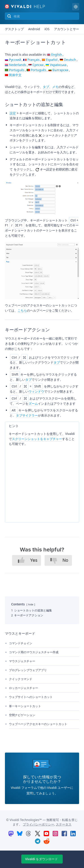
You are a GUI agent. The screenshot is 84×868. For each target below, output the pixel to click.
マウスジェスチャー (22, 661)
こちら (22, 310)
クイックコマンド (21, 679)
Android (34, 29)
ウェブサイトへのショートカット (31, 697)
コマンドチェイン (21, 643)
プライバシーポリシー (39, 824)
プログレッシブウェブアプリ (28, 670)
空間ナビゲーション (22, 715)
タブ (46, 87)
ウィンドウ (36, 391)
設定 (13, 113)
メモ (55, 87)
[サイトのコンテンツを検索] (42, 16)
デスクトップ (14, 29)
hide (31, 604)
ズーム (33, 403)
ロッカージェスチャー (24, 688)
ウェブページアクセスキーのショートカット (38, 724)
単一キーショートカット (25, 706)
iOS (47, 29)
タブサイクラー (27, 415)
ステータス (64, 824)
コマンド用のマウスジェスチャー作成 (34, 652)
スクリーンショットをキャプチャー (37, 439)
